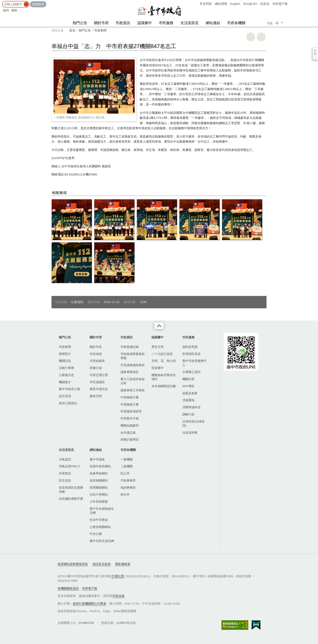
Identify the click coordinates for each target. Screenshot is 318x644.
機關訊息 (65, 361)
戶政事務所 (128, 480)
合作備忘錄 (128, 433)
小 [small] (277, 23)
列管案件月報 (130, 418)
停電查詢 (65, 473)
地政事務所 (128, 488)
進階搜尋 (38, 4)
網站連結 (213, 23)
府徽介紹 (96, 368)
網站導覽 (221, 4)
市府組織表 (97, 361)
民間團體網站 (99, 488)
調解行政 (188, 414)
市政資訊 (123, 23)
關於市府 (101, 23)
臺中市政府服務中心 (194, 363)
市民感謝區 (97, 382)
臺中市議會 (97, 459)
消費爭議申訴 (191, 407)
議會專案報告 (130, 372)
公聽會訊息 (66, 375)
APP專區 (188, 386)
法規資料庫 (190, 433)
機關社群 (188, 379)
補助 (14, 10)
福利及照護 (190, 347)
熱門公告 (80, 23)
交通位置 (118, 576)
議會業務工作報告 (133, 390)
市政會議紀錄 (130, 347)
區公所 (125, 473)
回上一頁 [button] (261, 37)
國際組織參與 (130, 425)
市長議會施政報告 (133, 365)
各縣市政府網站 (100, 466)
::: (1, 2)
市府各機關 (236, 23)
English (235, 4)
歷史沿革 (158, 347)
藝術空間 (96, 396)
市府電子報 (280, 4)
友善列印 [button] (251, 37)
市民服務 (166, 23)
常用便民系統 (191, 354)
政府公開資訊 (68, 403)
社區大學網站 (99, 494)
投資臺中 (158, 368)
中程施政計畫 (130, 397)
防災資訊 (65, 480)
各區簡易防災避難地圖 (71, 490)
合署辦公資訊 (191, 372)
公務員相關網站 (100, 527)
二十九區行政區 (162, 354)
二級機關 (127, 466)
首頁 (72, 30)
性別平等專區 (99, 520)
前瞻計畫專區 (130, 439)
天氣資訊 (65, 459)
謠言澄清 (65, 396)
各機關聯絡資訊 (68, 588)
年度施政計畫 (130, 404)
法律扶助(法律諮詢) (193, 423)
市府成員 (96, 354)
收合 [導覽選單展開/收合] (159, 326)
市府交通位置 (99, 375)
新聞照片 (65, 354)
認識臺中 (145, 23)
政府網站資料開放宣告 (73, 564)
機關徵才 (65, 382)
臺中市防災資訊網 (102, 541)
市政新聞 (100, 30)
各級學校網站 (99, 473)
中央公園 (96, 534)
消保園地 (188, 400)
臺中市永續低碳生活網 (102, 511)
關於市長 (96, 347)
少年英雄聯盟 (99, 502)
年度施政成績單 (131, 411)
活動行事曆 (66, 368)
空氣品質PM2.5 (69, 466)
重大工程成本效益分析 (133, 381)
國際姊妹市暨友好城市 (164, 377)
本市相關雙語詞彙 (164, 386)
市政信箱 (118, 596)
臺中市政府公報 (69, 389)
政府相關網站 (99, 480)
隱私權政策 (123, 564)
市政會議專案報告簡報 (133, 356)
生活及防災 (190, 23)
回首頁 (265, 4)
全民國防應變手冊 (71, 499)
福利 (6, 10)
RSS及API (250, 4)
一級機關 (127, 459)
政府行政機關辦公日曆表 (90, 604)
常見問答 (206, 4)
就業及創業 (190, 393)
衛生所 (125, 494)
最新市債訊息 (99, 389)
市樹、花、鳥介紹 (164, 361)
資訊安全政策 (102, 564)
